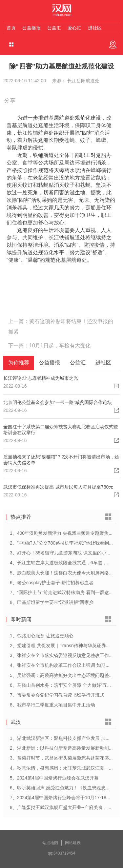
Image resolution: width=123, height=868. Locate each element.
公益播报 (31, 28)
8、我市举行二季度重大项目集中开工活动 (52, 705)
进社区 (95, 28)
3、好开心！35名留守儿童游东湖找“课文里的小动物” (63, 553)
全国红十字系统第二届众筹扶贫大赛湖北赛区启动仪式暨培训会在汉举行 (61, 430)
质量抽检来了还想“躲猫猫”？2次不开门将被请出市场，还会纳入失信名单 (61, 460)
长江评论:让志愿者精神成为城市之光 (41, 378)
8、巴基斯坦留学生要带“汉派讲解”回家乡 (52, 602)
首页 (11, 28)
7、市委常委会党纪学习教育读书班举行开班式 (57, 695)
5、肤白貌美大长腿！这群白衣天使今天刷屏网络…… (64, 573)
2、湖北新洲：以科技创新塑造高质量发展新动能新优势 (66, 748)
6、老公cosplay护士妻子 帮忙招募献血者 (52, 583)
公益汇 (54, 28)
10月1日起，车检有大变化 (60, 346)
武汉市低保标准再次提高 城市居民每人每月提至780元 (58, 487)
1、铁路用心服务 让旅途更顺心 (42, 636)
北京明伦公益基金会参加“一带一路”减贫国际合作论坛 (58, 402)
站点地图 (50, 843)
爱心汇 (74, 28)
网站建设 (73, 843)
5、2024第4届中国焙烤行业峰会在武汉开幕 (54, 778)
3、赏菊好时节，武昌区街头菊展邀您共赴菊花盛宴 (62, 758)
